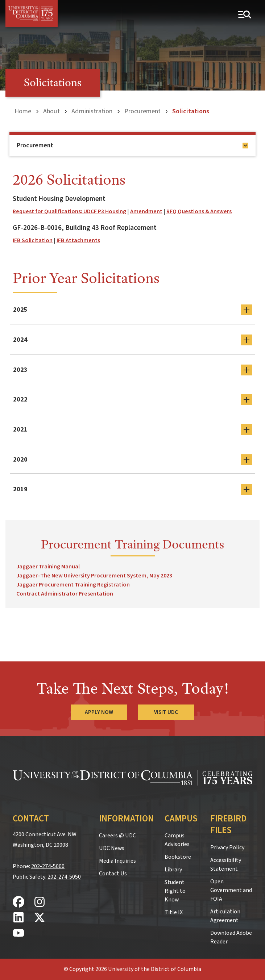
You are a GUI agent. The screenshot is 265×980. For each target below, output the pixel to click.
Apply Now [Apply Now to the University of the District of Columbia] (99, 712)
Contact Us (113, 874)
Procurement (142, 111)
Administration (92, 111)
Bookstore (178, 857)
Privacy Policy (227, 847)
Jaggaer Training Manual (48, 567)
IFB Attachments (78, 240)
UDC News (112, 848)
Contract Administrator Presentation (65, 594)
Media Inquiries (117, 861)
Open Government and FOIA (231, 890)
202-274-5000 (48, 866)
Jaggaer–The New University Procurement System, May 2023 (94, 576)
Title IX (174, 912)
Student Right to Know (175, 891)
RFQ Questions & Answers (199, 211)
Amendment (146, 211)
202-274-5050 (64, 877)
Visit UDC (166, 712)
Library (173, 870)
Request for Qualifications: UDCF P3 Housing (69, 211)
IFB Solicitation (33, 240)
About (51, 111)
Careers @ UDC (117, 836)
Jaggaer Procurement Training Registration (73, 585)
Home (23, 111)
